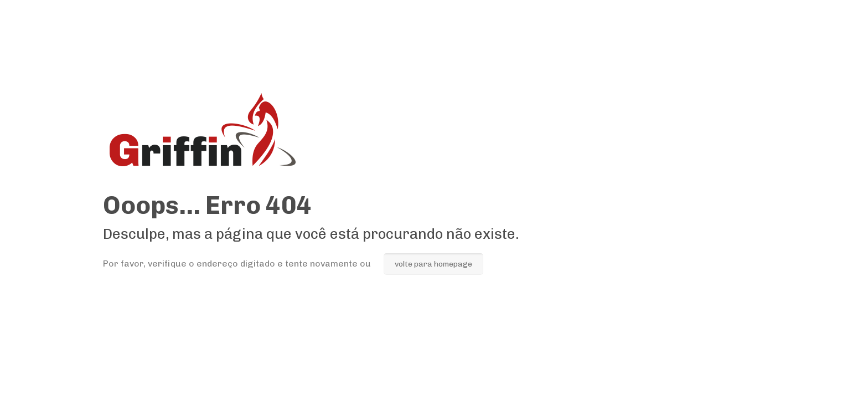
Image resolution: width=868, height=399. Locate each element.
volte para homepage (433, 264)
